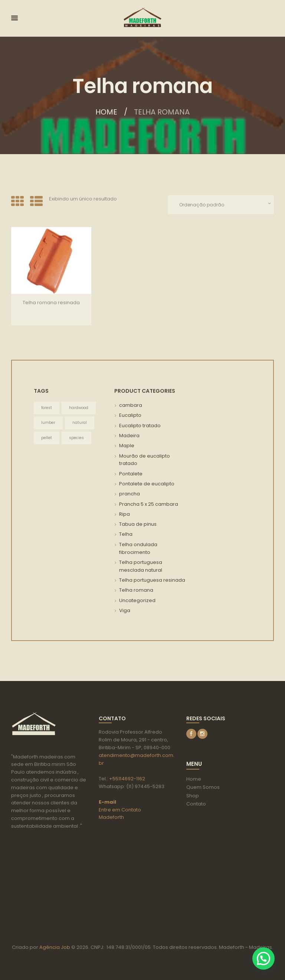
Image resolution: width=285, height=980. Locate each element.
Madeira (129, 436)
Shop (193, 796)
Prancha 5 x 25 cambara (149, 504)
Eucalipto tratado (140, 426)
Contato (196, 804)
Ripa (125, 514)
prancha (130, 494)
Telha (126, 534)
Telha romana (136, 590)
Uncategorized (137, 600)
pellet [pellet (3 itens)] (47, 438)
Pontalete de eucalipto (147, 484)
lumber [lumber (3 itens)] (48, 423)
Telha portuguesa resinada (152, 580)
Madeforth (111, 817)
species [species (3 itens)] (76, 438)
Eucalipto (130, 415)
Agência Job (54, 947)
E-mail (107, 802)
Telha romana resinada (51, 303)
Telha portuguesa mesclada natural (141, 566)
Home (106, 112)
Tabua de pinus (138, 524)
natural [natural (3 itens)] (80, 423)
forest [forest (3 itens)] (47, 408)
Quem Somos (203, 787)
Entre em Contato (120, 810)
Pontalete (131, 474)
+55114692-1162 (127, 779)
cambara (131, 405)
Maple (127, 446)
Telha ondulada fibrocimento (138, 548)
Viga (125, 610)
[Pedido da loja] (221, 205)
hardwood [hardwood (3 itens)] (79, 408)
